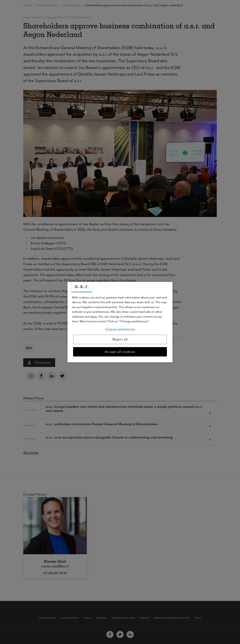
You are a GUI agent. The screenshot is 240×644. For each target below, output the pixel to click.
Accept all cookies (120, 352)
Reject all (120, 339)
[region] (120, 322)
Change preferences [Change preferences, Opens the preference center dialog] (120, 329)
